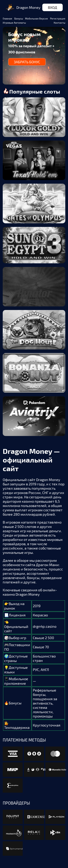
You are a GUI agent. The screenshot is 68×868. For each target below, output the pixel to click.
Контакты (59, 23)
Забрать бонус (27, 62)
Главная (7, 18)
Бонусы (19, 18)
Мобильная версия (36, 18)
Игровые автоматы (14, 23)
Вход (52, 7)
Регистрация (58, 18)
